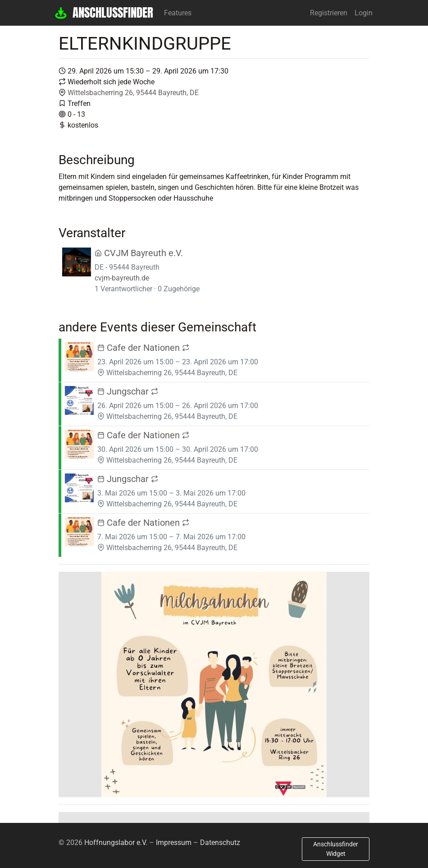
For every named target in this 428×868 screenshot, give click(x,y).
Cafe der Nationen (143, 348)
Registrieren (329, 13)
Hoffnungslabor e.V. (116, 843)
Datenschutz (220, 843)
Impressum (174, 843)
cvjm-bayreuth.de (122, 278)
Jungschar (128, 391)
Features (178, 13)
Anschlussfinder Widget (336, 849)
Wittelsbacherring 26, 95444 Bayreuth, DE (133, 93)
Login (364, 13)
